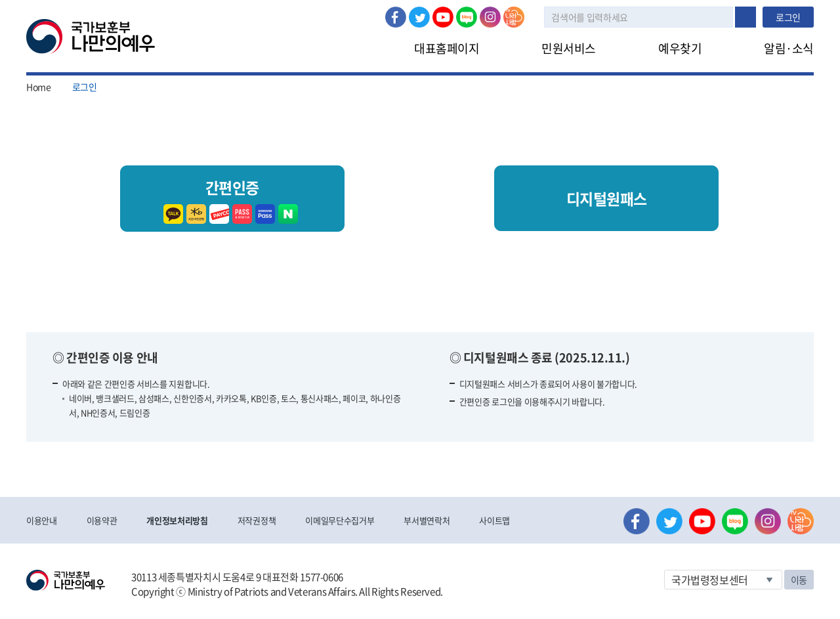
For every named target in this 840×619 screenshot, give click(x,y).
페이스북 (396, 17)
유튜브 (443, 17)
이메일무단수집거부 (340, 520)
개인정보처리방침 (177, 520)
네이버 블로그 (467, 17)
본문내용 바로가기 (0, 0)
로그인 (181, 7)
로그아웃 (228, 7)
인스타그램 (490, 17)
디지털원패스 (607, 198)
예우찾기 (680, 48)
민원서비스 (569, 48)
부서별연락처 (427, 520)
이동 (799, 580)
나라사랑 (514, 17)
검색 (745, 17)
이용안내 (42, 520)
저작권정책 (257, 520)
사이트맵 (494, 520)
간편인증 (232, 199)
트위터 (419, 17)
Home (39, 87)
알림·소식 (789, 48)
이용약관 (102, 520)
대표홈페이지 (447, 48)
